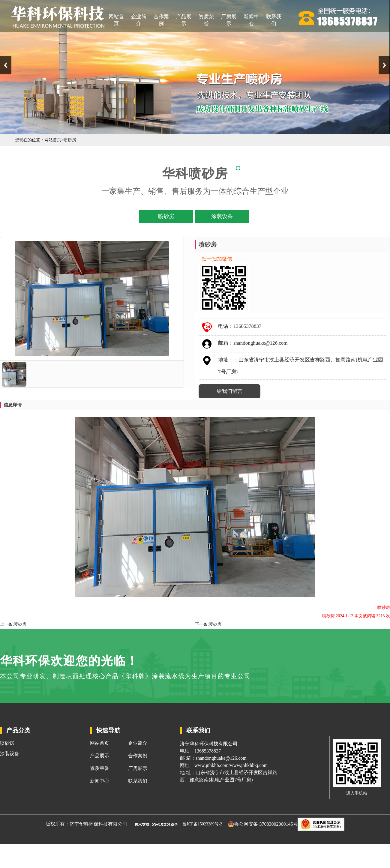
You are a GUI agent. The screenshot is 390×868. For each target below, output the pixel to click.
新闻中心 (251, 20)
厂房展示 (229, 20)
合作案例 (161, 20)
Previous (6, 65)
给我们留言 (230, 391)
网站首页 (116, 20)
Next (384, 65)
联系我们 (274, 20)
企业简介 (139, 20)
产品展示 (184, 20)
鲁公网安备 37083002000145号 (266, 824)
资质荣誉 (206, 20)
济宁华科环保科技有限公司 (98, 824)
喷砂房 (20, 624)
